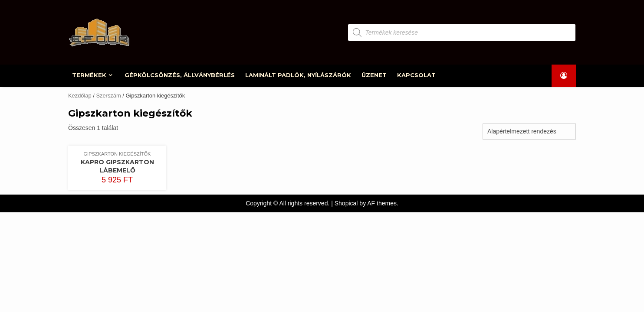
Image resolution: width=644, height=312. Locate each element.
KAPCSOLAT (417, 75)
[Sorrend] (529, 132)
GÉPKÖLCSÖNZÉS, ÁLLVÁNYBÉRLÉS (180, 75)
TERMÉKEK (90, 75)
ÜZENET (375, 75)
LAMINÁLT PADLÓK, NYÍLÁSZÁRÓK (299, 75)
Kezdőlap (80, 96)
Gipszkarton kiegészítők (117, 154)
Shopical (346, 203)
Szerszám (108, 96)
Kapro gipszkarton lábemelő (117, 166)
